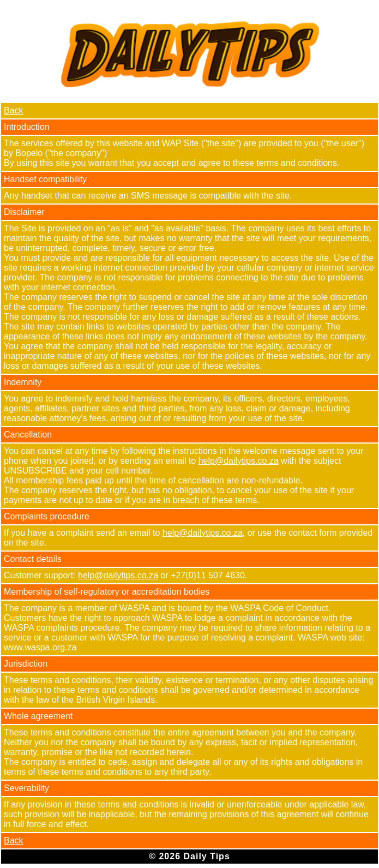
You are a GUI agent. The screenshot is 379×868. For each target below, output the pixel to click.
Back (14, 110)
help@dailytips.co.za (239, 461)
